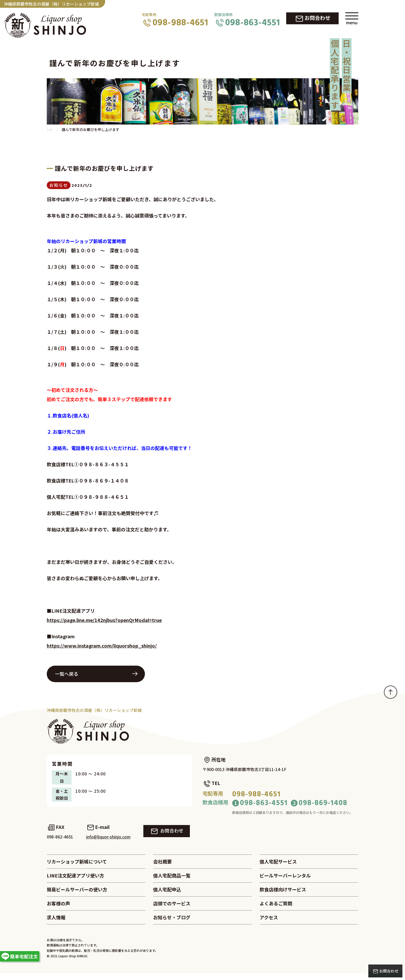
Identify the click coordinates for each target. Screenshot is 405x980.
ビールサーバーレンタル (285, 881)
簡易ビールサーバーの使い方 (77, 896)
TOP (51, 130)
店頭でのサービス (172, 911)
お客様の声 (58, 911)
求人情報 (56, 925)
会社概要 (162, 867)
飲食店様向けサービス (283, 896)
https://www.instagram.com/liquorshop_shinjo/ (102, 648)
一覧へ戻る (67, 676)
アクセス (269, 925)
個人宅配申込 (167, 896)
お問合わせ (317, 18)
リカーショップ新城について (77, 867)
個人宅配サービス (278, 867)
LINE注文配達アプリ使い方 (75, 881)
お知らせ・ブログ (172, 925)
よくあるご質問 (276, 911)
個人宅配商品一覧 (172, 881)
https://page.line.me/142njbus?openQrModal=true (104, 623)
